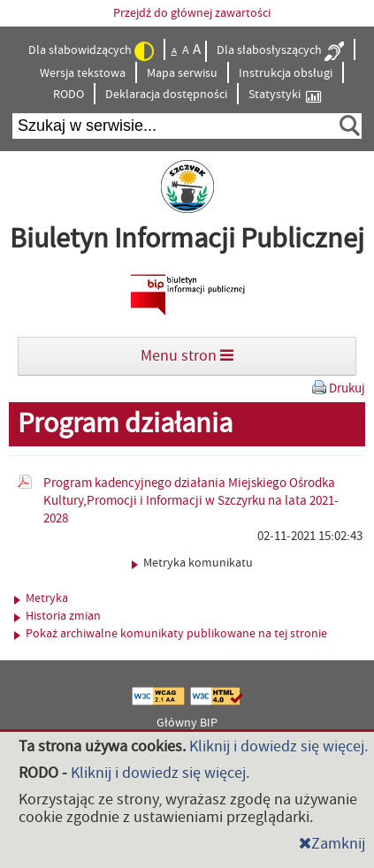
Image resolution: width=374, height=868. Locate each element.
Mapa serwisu (182, 73)
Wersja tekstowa (83, 73)
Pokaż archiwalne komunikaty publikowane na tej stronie (171, 634)
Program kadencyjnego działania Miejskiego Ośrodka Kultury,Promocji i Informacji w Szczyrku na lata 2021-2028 (191, 501)
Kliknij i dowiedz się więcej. (279, 746)
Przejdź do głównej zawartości (192, 13)
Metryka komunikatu (192, 563)
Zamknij (332, 844)
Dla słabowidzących (91, 51)
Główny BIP (187, 723)
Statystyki (285, 95)
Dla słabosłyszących (280, 51)
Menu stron (187, 356)
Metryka (41, 598)
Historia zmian (57, 616)
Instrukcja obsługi (286, 73)
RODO (69, 95)
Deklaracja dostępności (166, 95)
